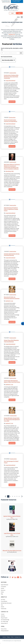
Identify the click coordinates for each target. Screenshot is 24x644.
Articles (2, 588)
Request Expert (4, 618)
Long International (10, 81)
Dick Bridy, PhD (10, 171)
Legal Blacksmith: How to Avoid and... (12, 534)
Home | (5, 637)
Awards (2, 607)
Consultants (3, 587)
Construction (13, 73)
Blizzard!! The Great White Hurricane (12, 551)
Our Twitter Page (4, 621)
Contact (3, 614)
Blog (2, 594)
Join (19, 13)
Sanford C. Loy (9, 301)
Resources (3, 590)
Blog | (9, 637)
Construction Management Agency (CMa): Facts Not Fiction (12, 381)
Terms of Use (4, 629)
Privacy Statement (5, 631)
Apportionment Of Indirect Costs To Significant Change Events (11, 209)
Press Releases (4, 601)
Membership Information (6, 603)
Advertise (3, 616)
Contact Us (12, 34)
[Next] (22, 496)
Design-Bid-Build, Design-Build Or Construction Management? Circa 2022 (12, 420)
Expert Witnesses (5, 585)
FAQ (2, 605)
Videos (2, 592)
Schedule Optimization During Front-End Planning (12, 255)
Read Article (12, 102)
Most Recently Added (8, 60)
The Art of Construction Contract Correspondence (10, 121)
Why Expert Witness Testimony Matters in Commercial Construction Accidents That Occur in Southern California (12, 167)
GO (21, 53)
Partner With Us (4, 623)
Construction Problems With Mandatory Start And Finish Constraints (11, 77)
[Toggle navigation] (22, 17)
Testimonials (4, 609)
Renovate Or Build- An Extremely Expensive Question (12, 298)
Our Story (3, 599)
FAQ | (13, 637)
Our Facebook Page (5, 620)
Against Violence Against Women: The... (12, 517)
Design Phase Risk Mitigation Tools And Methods (11, 341)
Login (12, 13)
